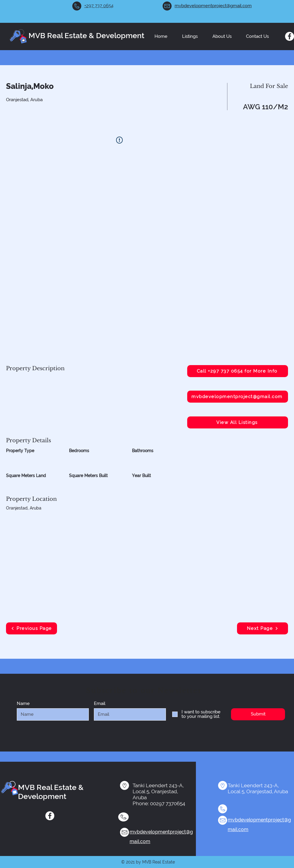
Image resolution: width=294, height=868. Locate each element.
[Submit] (258, 714)
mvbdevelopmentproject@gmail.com (213, 6)
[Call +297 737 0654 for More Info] (238, 371)
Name (23, 704)
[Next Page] (262, 628)
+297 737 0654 (99, 6)
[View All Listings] (238, 422)
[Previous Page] (31, 628)
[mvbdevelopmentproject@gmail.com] (238, 397)
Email (100, 704)
